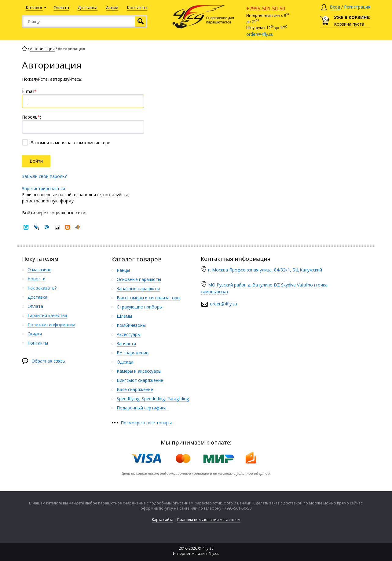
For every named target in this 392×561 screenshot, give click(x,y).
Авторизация (42, 49)
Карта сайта (163, 520)
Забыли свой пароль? (44, 176)
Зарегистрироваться (44, 188)
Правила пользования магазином (209, 520)
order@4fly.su (260, 34)
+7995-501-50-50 (266, 9)
